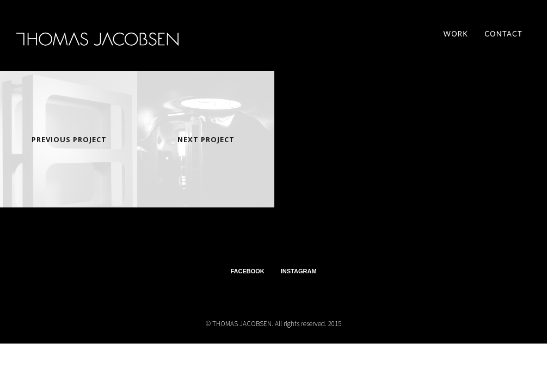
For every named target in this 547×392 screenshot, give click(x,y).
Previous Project (69, 139)
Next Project (206, 139)
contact (503, 34)
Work (456, 34)
